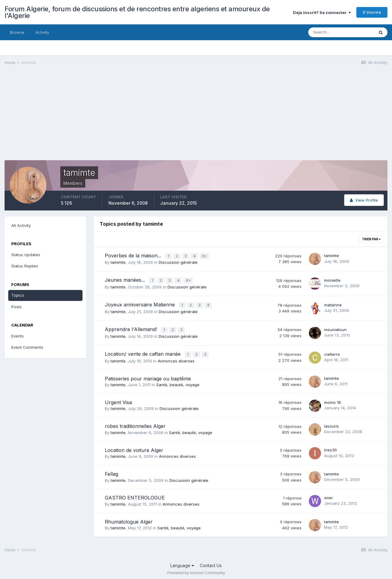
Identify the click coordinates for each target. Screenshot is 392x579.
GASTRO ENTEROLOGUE (135, 495)
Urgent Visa (118, 399)
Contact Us (211, 562)
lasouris (332, 423)
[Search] (341, 32)
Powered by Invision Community (196, 570)
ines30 (330, 447)
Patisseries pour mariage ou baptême (148, 376)
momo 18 (332, 399)
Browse (17, 32)
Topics (18, 295)
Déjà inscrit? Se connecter (322, 12)
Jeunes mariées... (126, 279)
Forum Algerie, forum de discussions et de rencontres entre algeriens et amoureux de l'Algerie (137, 12)
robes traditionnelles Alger (135, 423)
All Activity (21, 225)
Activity (42, 32)
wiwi (328, 495)
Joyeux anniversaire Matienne (141, 303)
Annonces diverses (176, 358)
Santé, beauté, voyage (178, 382)
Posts (16, 307)
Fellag (111, 471)
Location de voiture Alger (134, 447)
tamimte (118, 262)
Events (18, 336)
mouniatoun (335, 327)
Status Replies (25, 266)
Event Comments (27, 347)
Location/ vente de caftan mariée (143, 351)
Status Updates (26, 255)
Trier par (371, 239)
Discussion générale (178, 262)
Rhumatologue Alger (129, 519)
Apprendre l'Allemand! (132, 327)
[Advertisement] (115, 118)
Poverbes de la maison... (134, 256)
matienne (333, 303)
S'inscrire (372, 12)
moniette (332, 279)
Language (182, 562)
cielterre (332, 351)
